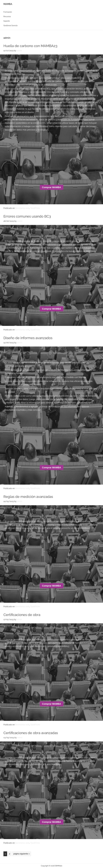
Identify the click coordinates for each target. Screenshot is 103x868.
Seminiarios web (22, 208)
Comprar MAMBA (52, 187)
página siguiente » (22, 854)
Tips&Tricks (35, 208)
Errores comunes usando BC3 (27, 216)
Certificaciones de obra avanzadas (31, 733)
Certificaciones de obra (22, 615)
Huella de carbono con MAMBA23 (30, 46)
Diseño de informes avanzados (28, 338)
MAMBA (8, 4)
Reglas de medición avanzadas (28, 497)
